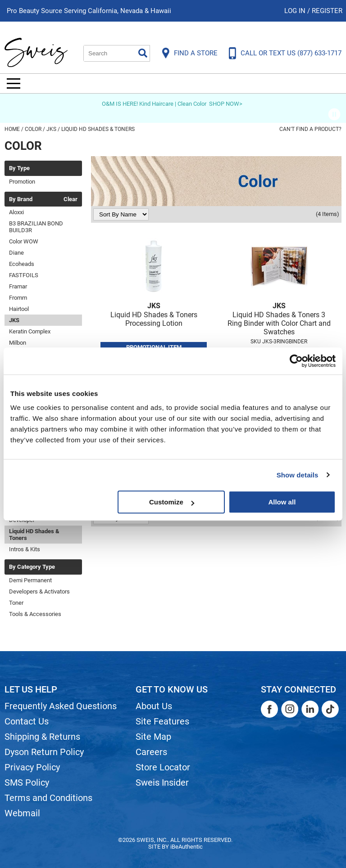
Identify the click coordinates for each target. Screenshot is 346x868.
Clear (71, 199)
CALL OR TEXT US (291, 53)
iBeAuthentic (187, 847)
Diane (16, 253)
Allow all (282, 502)
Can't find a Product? (310, 129)
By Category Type (32, 567)
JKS (14, 320)
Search (143, 53)
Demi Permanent (30, 580)
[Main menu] (14, 83)
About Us (154, 706)
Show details (298, 475)
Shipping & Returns (42, 737)
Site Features (162, 721)
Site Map (153, 737)
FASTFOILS (24, 275)
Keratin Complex (30, 331)
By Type (19, 168)
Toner (16, 603)
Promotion (22, 182)
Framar (18, 286)
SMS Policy (27, 783)
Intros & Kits (25, 549)
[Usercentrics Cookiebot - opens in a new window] (296, 361)
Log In (296, 11)
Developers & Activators (39, 591)
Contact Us (27, 721)
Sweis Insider (162, 783)
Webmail (22, 813)
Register (327, 11)
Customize (172, 502)
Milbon (18, 343)
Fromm (18, 298)
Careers (151, 752)
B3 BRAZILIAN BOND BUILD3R (36, 227)
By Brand (21, 199)
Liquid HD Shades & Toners (34, 535)
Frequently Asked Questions (61, 706)
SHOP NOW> (226, 104)
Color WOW (24, 241)
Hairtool (19, 309)
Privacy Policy (32, 767)
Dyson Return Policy (44, 752)
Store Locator (163, 767)
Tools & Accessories (35, 614)
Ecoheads (22, 264)
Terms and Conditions (48, 798)
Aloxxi (16, 212)
